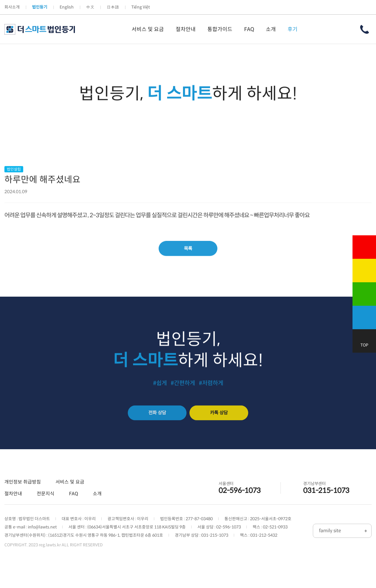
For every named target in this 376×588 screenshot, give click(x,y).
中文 (90, 7)
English (67, 7)
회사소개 (12, 7)
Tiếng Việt (141, 7)
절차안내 (13, 506)
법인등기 (40, 7)
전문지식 (46, 506)
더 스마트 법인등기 (40, 29)
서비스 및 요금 (70, 494)
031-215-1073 (326, 503)
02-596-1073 (240, 503)
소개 (97, 506)
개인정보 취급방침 (23, 494)
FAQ (74, 506)
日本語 (113, 7)
